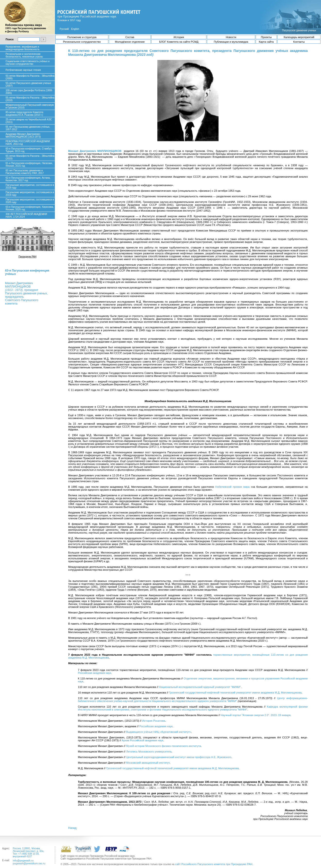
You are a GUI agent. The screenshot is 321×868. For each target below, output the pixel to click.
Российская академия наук (95, 673)
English (75, 29)
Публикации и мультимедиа (231, 42)
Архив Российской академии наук (142, 740)
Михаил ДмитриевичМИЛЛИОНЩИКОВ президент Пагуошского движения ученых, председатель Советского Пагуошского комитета (26, 293)
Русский (64, 29)
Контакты (299, 42)
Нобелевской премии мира (232, 487)
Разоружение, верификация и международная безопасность (23, 48)
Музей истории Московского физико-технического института (163, 746)
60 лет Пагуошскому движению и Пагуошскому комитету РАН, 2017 (25, 172)
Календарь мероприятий (299, 37)
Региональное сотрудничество (82, 42)
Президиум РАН (27, 257)
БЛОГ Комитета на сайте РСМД (179, 42)
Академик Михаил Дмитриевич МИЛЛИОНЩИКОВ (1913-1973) (23, 135)
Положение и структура (82, 37)
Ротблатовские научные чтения (23, 70)
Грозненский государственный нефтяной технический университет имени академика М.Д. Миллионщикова (235, 693)
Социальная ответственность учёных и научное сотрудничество (28, 63)
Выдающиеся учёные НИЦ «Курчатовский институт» (159, 732)
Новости (231, 37)
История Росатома (154, 721)
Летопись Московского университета (149, 752)
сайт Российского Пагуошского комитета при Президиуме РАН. (214, 864)
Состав (130, 37)
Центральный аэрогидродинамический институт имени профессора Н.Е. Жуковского (179, 757)
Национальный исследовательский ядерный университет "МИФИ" (200, 687)
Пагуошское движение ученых (299, 30)
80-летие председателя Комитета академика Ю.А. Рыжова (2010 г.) (24, 114)
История (179, 37)
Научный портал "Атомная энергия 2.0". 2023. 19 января (256, 715)
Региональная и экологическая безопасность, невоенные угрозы (24, 55)
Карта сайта (266, 42)
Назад (72, 828)
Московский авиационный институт (148, 763)
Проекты (266, 37)
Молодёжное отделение (130, 42)
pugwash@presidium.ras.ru (29, 863)
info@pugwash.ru (23, 860)
